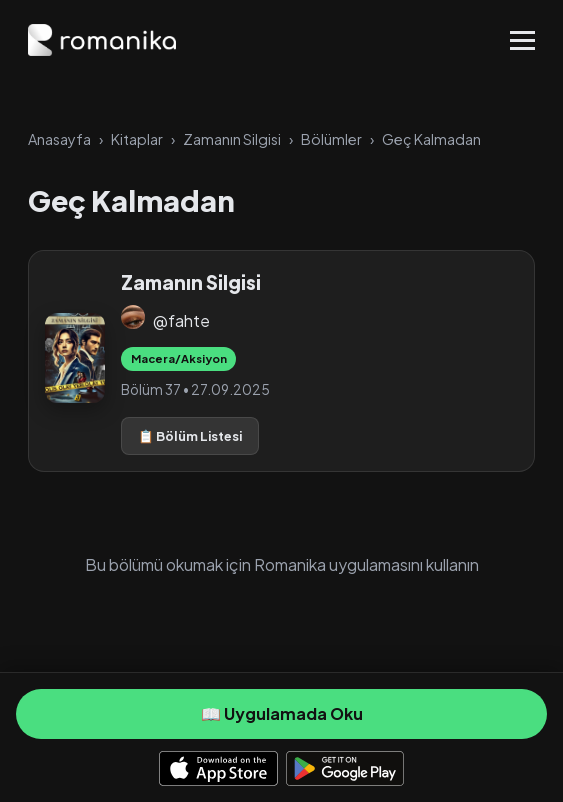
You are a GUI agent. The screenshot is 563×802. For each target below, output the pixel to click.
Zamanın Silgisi (232, 139)
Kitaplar (137, 139)
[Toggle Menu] (522, 40)
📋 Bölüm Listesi (190, 436)
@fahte (181, 320)
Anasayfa (59, 139)
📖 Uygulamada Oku (282, 713)
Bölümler (331, 139)
